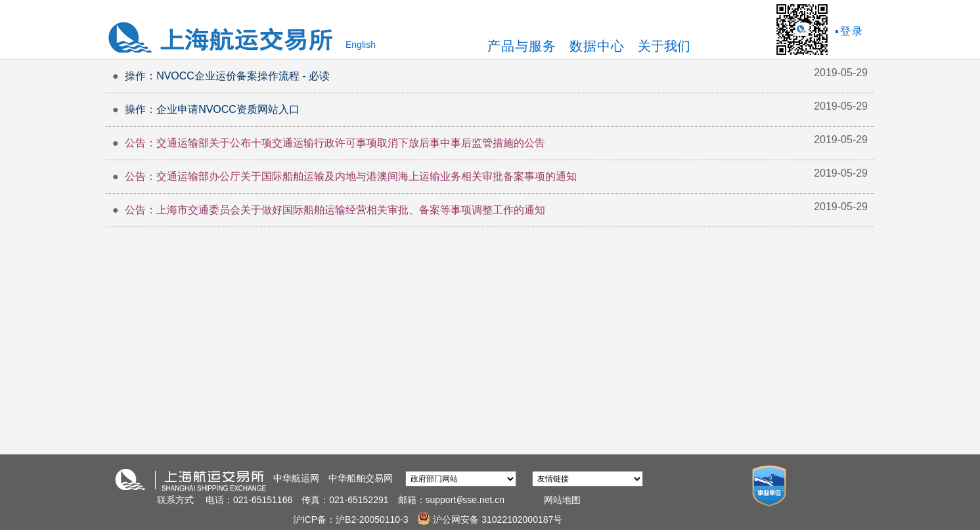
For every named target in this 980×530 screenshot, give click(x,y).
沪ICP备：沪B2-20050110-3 (352, 519)
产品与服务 (522, 46)
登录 (852, 31)
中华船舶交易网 (361, 478)
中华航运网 (296, 478)
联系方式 (175, 500)
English (361, 45)
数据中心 (597, 46)
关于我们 (664, 46)
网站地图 (562, 500)
